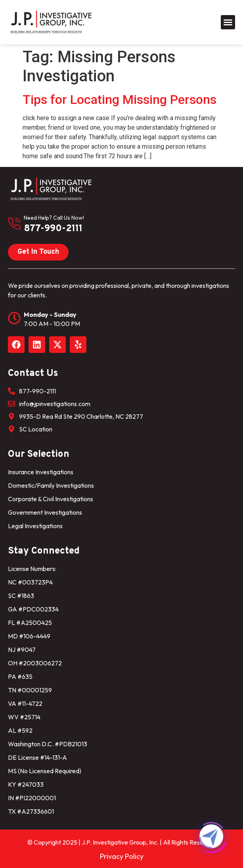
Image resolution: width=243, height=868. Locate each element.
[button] (228, 22)
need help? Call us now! (54, 218)
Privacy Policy (122, 856)
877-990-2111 (53, 229)
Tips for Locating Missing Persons (120, 100)
